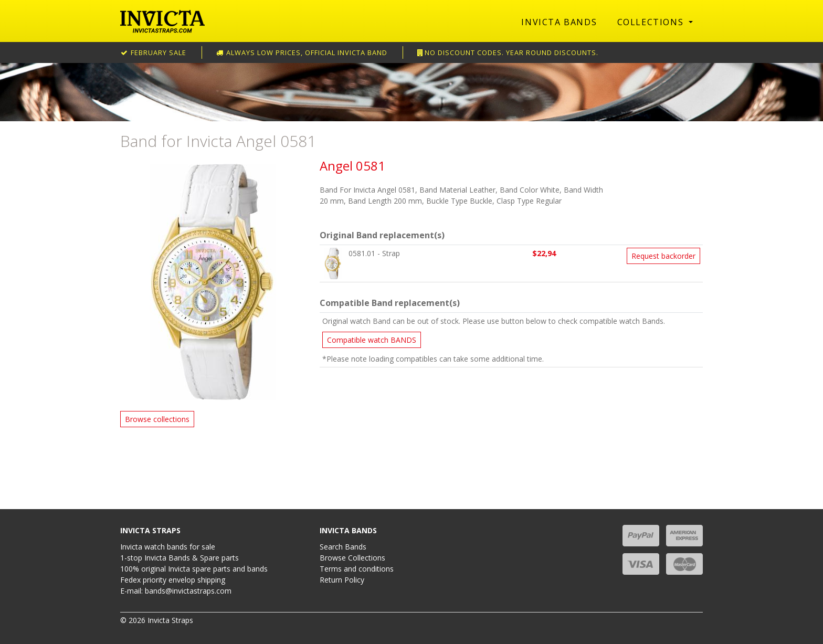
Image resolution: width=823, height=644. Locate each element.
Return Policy (342, 580)
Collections (652, 22)
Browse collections (157, 419)
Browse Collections (352, 558)
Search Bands (343, 547)
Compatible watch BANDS (372, 340)
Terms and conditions (357, 569)
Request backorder (663, 256)
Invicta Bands (559, 22)
